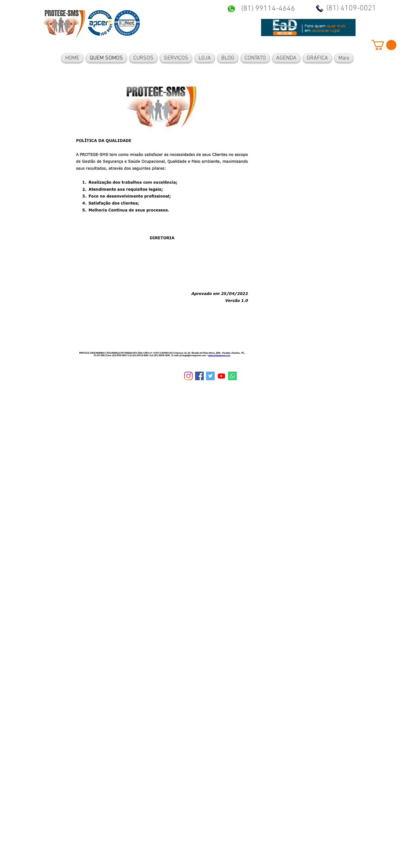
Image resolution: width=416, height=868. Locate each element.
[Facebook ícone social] (199, 376)
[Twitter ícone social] (210, 376)
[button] (384, 45)
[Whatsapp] (232, 376)
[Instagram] (188, 376)
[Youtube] (221, 376)
